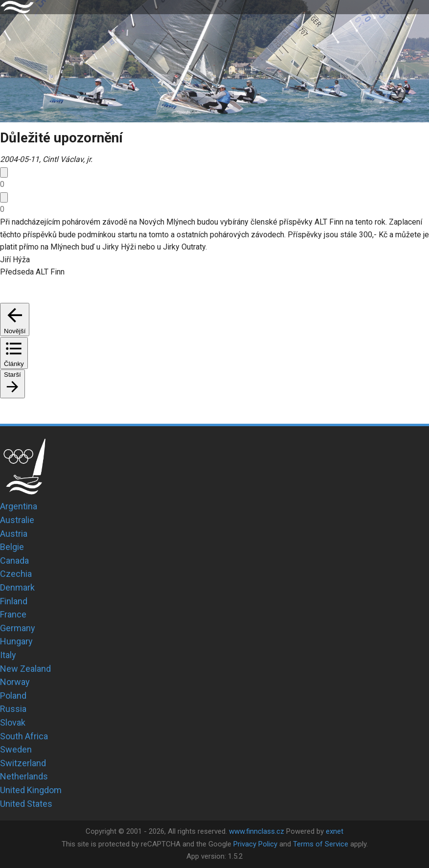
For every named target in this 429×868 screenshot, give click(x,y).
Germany (18, 628)
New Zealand (25, 669)
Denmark (17, 587)
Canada (14, 560)
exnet (335, 831)
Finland (14, 601)
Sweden (16, 749)
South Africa (24, 736)
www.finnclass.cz (257, 831)
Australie (17, 520)
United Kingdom (31, 790)
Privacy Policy (255, 844)
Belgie (12, 547)
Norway (15, 682)
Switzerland (23, 763)
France (13, 614)
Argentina (19, 506)
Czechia (16, 574)
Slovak (13, 722)
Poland (13, 696)
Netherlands (24, 776)
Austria (14, 534)
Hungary (16, 641)
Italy (8, 655)
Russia (13, 709)
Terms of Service (321, 844)
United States (26, 804)
